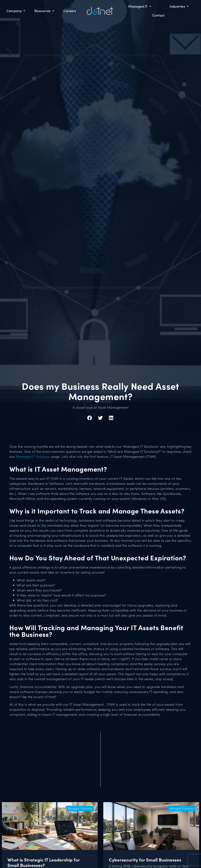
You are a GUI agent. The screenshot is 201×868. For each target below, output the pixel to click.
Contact (158, 15)
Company (16, 11)
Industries (179, 6)
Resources (44, 11)
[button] (90, 418)
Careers (70, 11)
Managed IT (140, 6)
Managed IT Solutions (33, 456)
